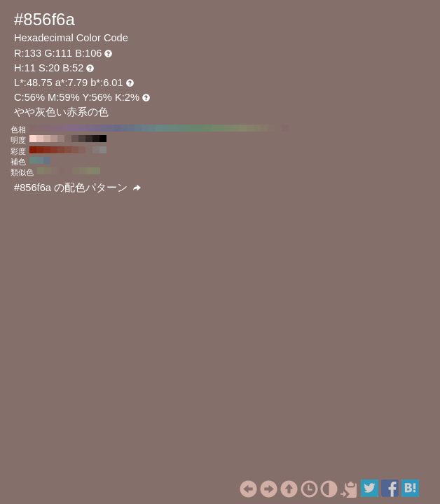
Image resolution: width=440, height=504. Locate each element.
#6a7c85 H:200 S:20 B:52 (145, 128)
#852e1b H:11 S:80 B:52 (47, 150)
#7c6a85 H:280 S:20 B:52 (89, 128)
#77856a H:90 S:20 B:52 (222, 128)
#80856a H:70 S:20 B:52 (236, 128)
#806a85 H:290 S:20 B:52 (82, 128)
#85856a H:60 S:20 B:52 (243, 128)
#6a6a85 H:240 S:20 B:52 (117, 128)
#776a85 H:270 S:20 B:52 (96, 128)
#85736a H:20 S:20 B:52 (271, 128)
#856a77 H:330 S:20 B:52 (54, 128)
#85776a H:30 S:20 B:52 (264, 128)
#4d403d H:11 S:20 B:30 (82, 139)
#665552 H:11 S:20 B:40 (75, 139)
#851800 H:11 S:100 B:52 (33, 150)
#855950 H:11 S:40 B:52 (75, 150)
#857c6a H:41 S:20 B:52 (83, 171)
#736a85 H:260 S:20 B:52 (103, 128)
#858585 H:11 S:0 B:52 (103, 150)
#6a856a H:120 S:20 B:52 (201, 128)
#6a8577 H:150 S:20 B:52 (180, 128)
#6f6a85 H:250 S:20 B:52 (110, 128)
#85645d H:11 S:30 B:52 (82, 150)
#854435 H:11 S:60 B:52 (61, 150)
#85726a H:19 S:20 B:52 (55, 171)
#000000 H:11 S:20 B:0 (103, 139)
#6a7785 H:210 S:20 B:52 (138, 128)
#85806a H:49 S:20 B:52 (41, 171)
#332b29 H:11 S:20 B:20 (89, 139)
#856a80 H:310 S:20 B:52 (68, 128)
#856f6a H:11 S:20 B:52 (89, 150)
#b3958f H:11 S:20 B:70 (54, 139)
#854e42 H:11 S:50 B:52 (68, 150)
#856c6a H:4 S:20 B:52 (62, 171)
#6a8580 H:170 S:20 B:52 (166, 128)
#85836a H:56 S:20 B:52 (90, 171)
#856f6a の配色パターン (77, 188)
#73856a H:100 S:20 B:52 (215, 128)
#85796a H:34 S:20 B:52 (48, 171)
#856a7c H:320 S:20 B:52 (61, 128)
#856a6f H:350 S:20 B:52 (40, 128)
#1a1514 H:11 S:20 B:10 (96, 139)
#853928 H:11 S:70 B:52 (54, 150)
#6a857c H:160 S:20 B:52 (173, 128)
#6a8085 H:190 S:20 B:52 (152, 128)
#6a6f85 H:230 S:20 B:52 (124, 128)
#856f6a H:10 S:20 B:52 (278, 128)
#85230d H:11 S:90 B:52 (40, 150)
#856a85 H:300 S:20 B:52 (75, 128)
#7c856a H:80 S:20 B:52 (229, 128)
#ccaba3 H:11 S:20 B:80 (47, 139)
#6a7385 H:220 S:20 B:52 (131, 128)
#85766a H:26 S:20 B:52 (76, 171)
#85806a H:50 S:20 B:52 (250, 128)
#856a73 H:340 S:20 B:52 (47, 128)
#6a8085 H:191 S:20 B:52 (40, 160)
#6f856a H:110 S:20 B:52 (208, 128)
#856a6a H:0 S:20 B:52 (285, 128)
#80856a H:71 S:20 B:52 (97, 171)
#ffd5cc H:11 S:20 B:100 (33, 139)
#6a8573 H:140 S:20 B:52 (187, 128)
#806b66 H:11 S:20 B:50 (68, 139)
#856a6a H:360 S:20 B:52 (33, 128)
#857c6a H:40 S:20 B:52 (257, 128)
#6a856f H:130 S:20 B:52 (194, 128)
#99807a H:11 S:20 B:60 (61, 139)
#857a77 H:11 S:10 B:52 (96, 150)
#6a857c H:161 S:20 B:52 (33, 160)
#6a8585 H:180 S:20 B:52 (159, 128)
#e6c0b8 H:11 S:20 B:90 (40, 139)
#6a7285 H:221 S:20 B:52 (47, 160)
